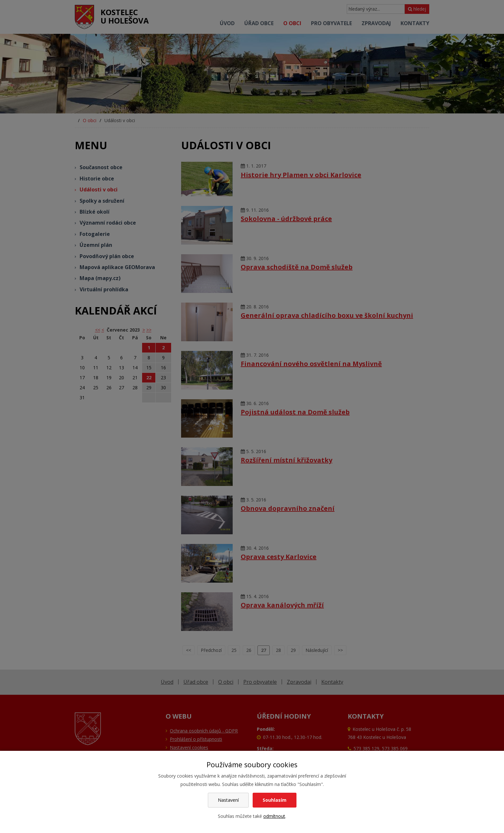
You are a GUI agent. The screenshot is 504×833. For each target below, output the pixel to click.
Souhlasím (275, 800)
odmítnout (274, 816)
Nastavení (228, 800)
